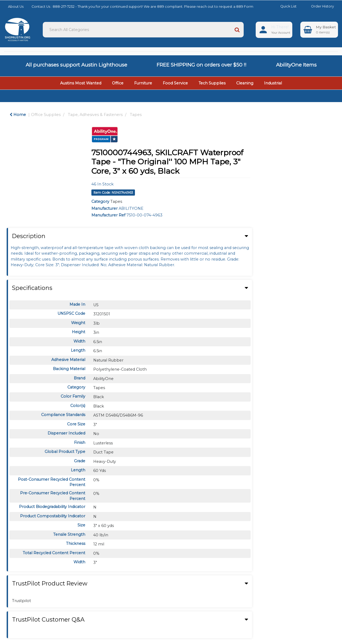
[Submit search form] (237, 30)
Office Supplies (46, 115)
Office (118, 83)
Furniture (143, 83)
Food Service (175, 83)
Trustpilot (22, 601)
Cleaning (245, 83)
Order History (318, 6)
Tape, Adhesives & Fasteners (95, 115)
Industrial (273, 83)
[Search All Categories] (143, 30)
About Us (16, 7)
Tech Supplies (212, 83)
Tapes (136, 115)
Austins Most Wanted (81, 83)
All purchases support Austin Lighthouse (76, 65)
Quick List (284, 6)
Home (18, 115)
